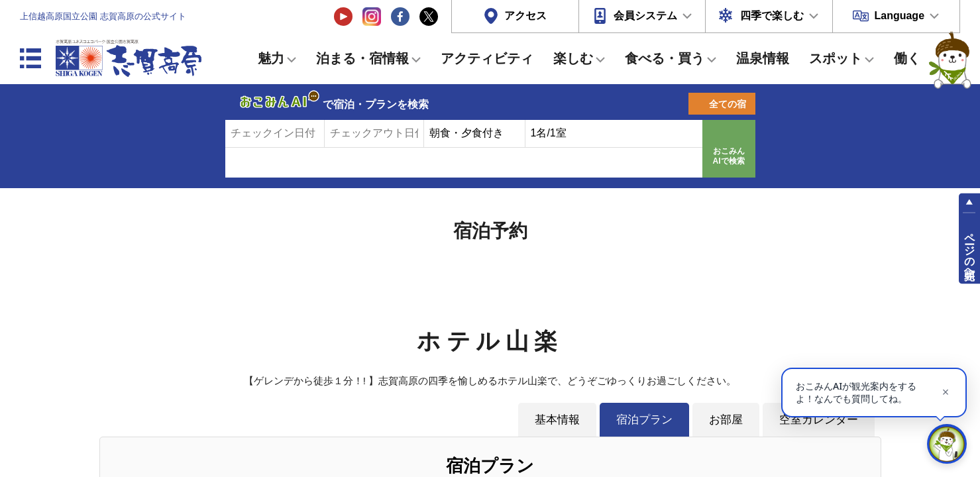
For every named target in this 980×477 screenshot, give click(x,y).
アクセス (525, 16)
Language (899, 16)
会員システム (645, 16)
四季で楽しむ (772, 16)
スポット (836, 58)
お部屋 (726, 419)
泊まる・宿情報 (362, 58)
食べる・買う (665, 58)
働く (907, 58)
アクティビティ (487, 58)
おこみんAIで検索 (729, 156)
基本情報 (557, 419)
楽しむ (573, 58)
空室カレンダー (819, 419)
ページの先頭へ (970, 250)
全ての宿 (728, 104)
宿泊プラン (644, 419)
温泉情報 (763, 58)
